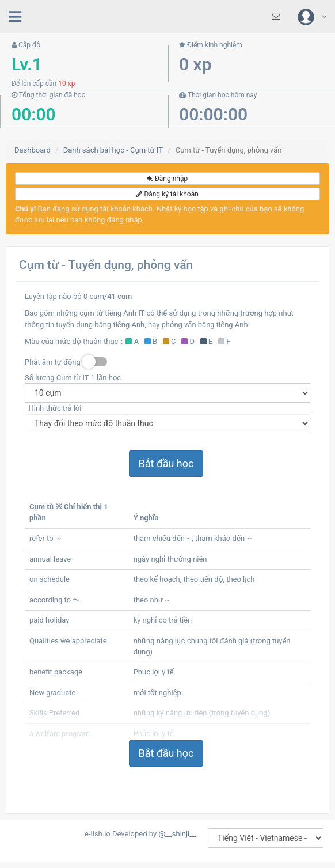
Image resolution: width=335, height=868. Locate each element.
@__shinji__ (177, 834)
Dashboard (33, 150)
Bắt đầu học (166, 463)
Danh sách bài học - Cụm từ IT (113, 150)
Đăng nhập (167, 179)
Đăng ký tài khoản (167, 194)
